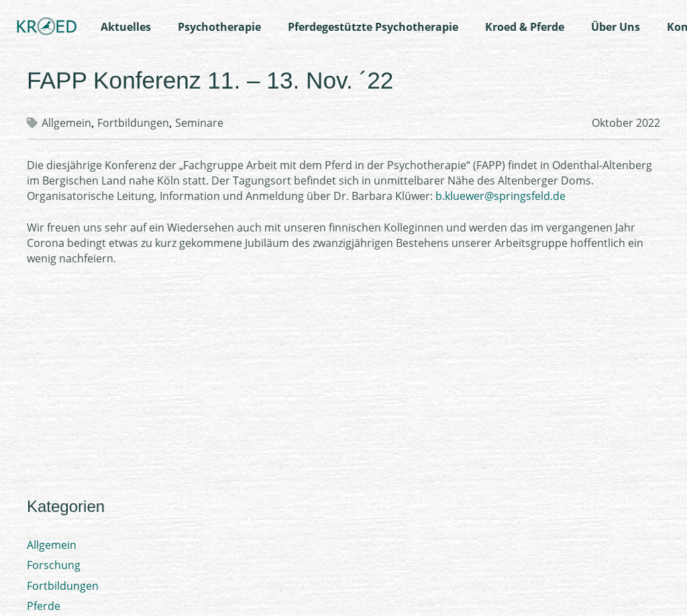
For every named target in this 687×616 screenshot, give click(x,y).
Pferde (44, 606)
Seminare (199, 123)
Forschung (54, 565)
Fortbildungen (133, 123)
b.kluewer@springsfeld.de (500, 196)
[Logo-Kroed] (47, 27)
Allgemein (66, 123)
